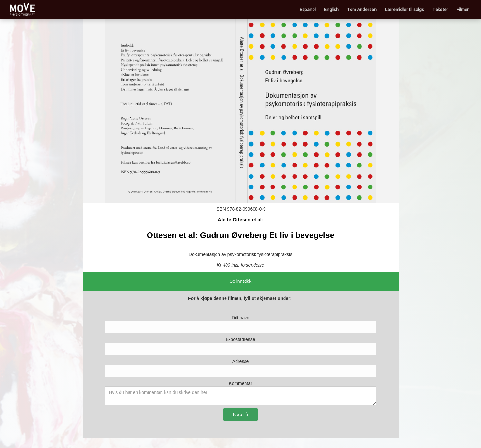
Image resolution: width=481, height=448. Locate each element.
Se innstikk (241, 281)
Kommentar (240, 383)
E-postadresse (240, 339)
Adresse (240, 361)
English (331, 10)
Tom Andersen (362, 10)
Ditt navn (240, 318)
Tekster (440, 10)
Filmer (463, 10)
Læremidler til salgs (404, 10)
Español (308, 10)
